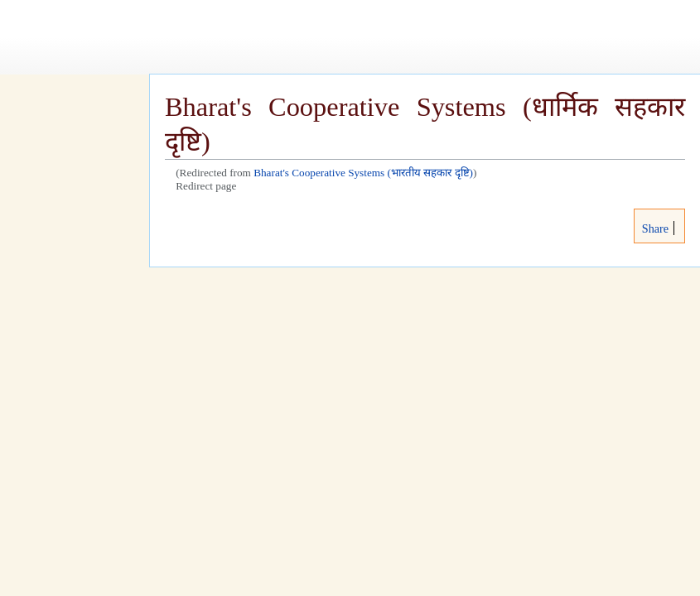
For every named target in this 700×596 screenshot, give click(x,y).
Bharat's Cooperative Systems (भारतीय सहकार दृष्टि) (363, 173)
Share (654, 228)
